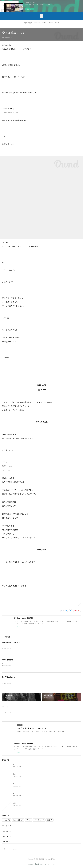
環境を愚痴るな (7, 660)
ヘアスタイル (39, 820)
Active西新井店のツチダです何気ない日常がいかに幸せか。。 (20, 681)
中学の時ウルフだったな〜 (11, 642)
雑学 (28, 820)
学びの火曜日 (18, 820)
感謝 (14, 803)
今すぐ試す (30, 9)
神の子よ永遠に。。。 (10, 677)
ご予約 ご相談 (28, 23)
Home (51, 23)
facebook (45, 23)
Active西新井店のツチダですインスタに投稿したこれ (18, 664)
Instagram (37, 23)
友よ (14, 794)
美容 (50, 820)
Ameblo (57, 23)
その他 (7, 820)
